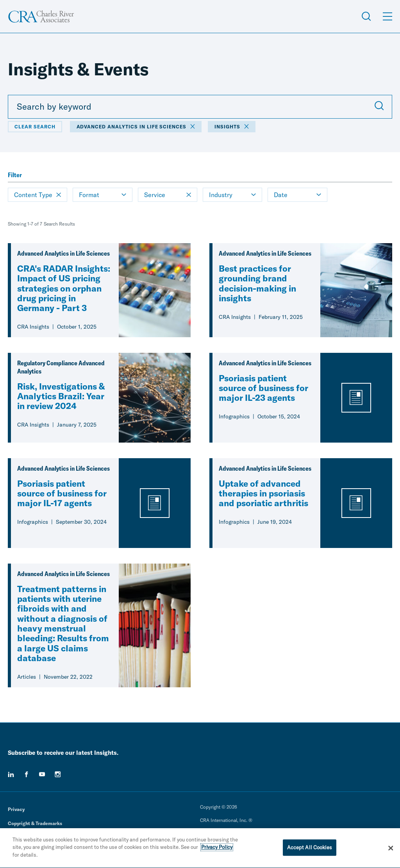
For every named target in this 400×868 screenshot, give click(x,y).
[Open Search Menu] (366, 16)
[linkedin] (11, 774)
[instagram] (58, 774)
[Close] (391, 850)
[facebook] (27, 774)
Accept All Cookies (310, 849)
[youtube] (42, 774)
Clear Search (35, 127)
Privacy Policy (217, 849)
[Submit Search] (379, 107)
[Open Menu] (387, 16)
